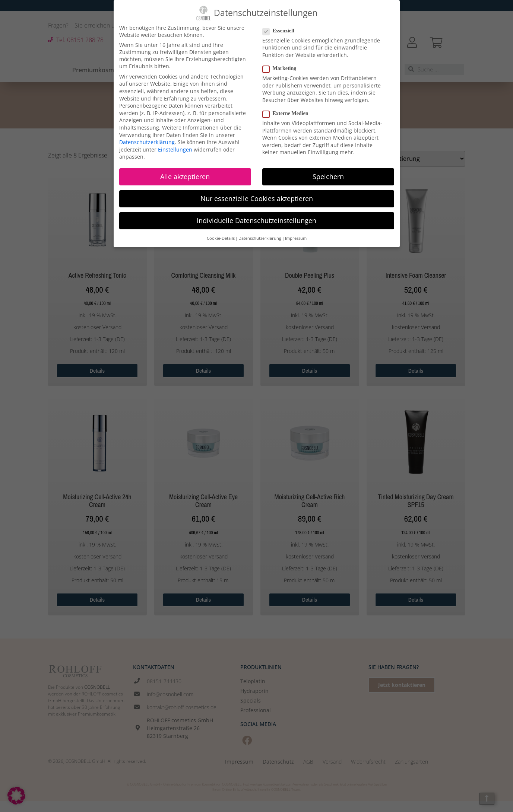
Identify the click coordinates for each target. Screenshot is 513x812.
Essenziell (281, 27)
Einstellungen (175, 145)
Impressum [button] (296, 234)
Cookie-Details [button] (221, 234)
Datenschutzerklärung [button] (260, 234)
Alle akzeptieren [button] (185, 172)
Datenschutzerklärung (147, 138)
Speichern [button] (328, 172)
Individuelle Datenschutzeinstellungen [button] (256, 216)
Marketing (282, 64)
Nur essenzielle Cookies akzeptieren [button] (257, 194)
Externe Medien (288, 109)
